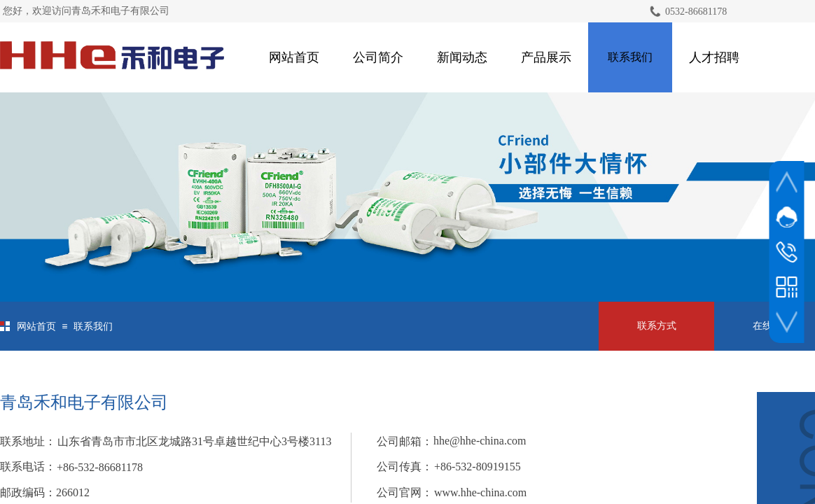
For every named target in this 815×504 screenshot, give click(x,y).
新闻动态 (462, 57)
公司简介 (378, 57)
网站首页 (294, 57)
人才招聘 (714, 57)
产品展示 (546, 57)
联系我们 (630, 57)
